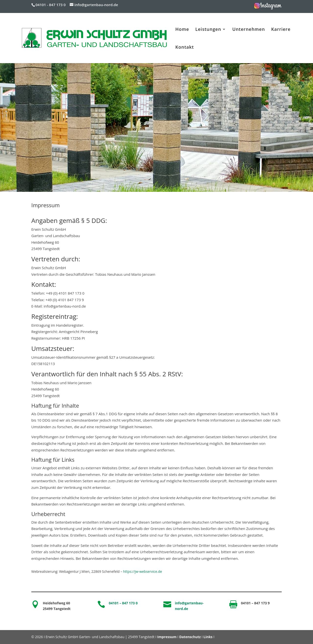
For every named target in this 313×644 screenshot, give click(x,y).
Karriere (281, 30)
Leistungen (208, 30)
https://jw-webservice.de (142, 571)
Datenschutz (190, 637)
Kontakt (185, 48)
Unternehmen (249, 30)
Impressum (167, 637)
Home (182, 30)
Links (208, 637)
